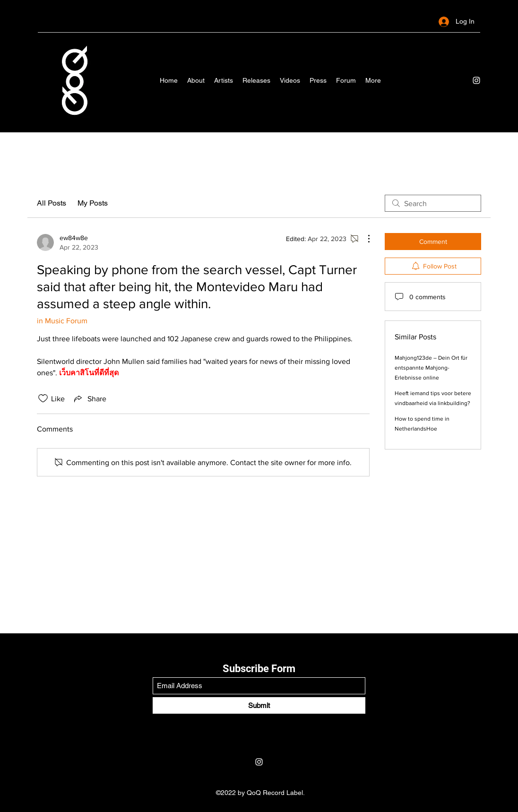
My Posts (93, 203)
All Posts (52, 203)
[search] (433, 203)
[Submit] (259, 705)
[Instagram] (476, 80)
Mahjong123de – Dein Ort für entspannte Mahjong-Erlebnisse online (431, 368)
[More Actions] (364, 239)
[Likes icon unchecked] (43, 398)
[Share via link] (89, 398)
